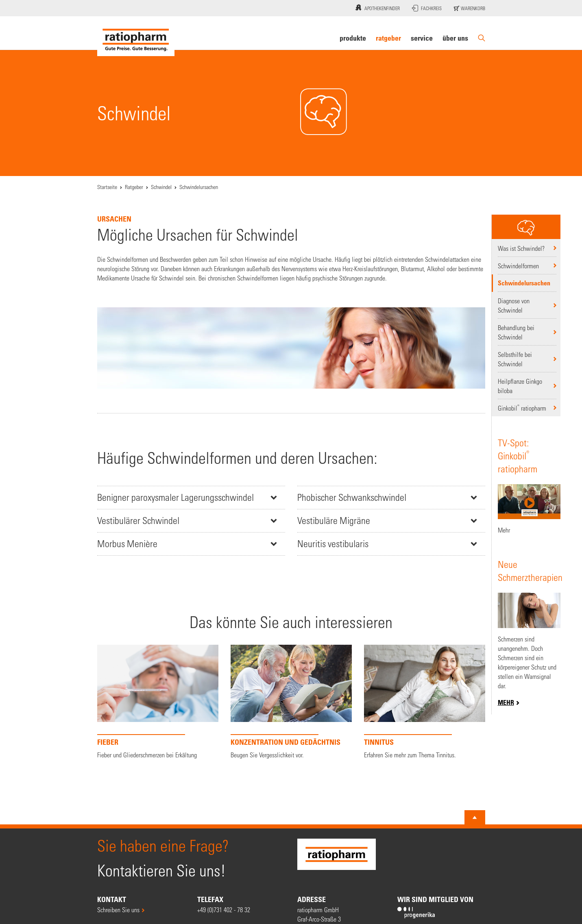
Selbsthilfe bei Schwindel (515, 359)
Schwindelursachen (524, 283)
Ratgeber (388, 38)
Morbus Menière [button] (127, 544)
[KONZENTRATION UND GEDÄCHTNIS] (291, 702)
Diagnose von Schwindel (514, 305)
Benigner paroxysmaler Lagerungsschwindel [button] (175, 497)
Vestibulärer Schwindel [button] (138, 521)
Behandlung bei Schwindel (516, 332)
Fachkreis (427, 8)
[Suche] (482, 38)
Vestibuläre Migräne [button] (334, 521)
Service (422, 38)
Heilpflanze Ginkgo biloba (520, 386)
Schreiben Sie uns (118, 910)
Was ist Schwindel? (521, 248)
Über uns (455, 38)
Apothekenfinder (377, 7)
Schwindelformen (518, 266)
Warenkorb (470, 8)
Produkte (353, 38)
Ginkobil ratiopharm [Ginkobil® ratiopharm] (522, 407)
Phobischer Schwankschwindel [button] (352, 497)
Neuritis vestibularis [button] (333, 544)
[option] (158, 704)
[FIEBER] (158, 702)
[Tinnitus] (425, 702)
